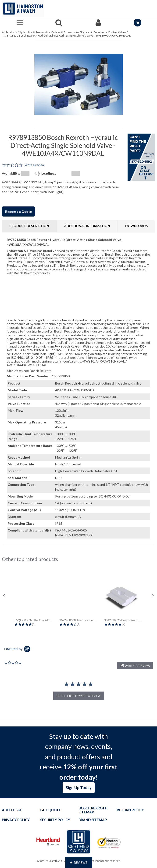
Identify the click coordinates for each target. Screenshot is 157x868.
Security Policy (55, 820)
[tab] (78, 389)
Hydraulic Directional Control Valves (104, 32)
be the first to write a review (79, 696)
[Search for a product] (59, 23)
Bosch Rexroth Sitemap (93, 810)
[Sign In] (98, 23)
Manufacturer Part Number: (28, 376)
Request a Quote (18, 211)
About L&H (12, 810)
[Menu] (20, 23)
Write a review (35, 165)
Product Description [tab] (29, 226)
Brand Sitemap (93, 820)
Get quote (51, 810)
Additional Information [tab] (87, 226)
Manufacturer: (18, 371)
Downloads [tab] (136, 226)
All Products (9, 32)
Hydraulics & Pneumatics (35, 32)
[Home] (23, 8)
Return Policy (130, 810)
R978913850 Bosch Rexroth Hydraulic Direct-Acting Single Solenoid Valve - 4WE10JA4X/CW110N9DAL (66, 36)
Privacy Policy (16, 820)
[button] (4, 595)
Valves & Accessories (66, 32)
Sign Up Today (79, 788)
